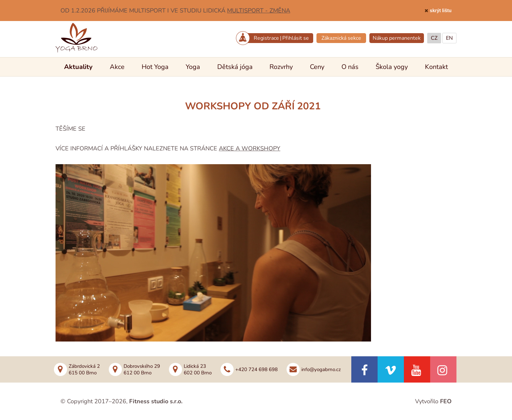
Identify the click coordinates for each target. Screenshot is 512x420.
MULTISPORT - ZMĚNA (259, 11)
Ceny (317, 67)
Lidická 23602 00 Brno (198, 369)
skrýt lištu (441, 11)
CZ (434, 38)
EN (449, 38)
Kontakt (436, 67)
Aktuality (78, 67)
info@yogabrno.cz (321, 369)
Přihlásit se (296, 38)
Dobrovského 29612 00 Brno (142, 369)
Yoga (193, 67)
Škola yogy (392, 67)
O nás (350, 67)
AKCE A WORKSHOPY (250, 148)
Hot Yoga (155, 67)
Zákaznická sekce (341, 38)
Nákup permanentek (397, 38)
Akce (117, 67)
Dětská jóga (235, 67)
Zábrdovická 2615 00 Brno (84, 369)
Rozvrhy (281, 67)
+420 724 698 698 (256, 369)
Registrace (266, 38)
